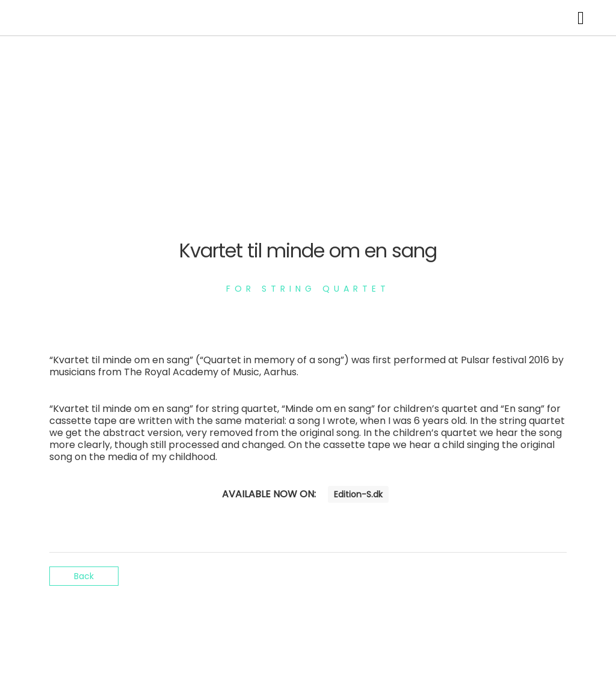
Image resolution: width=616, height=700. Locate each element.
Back (84, 576)
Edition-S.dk (358, 494)
